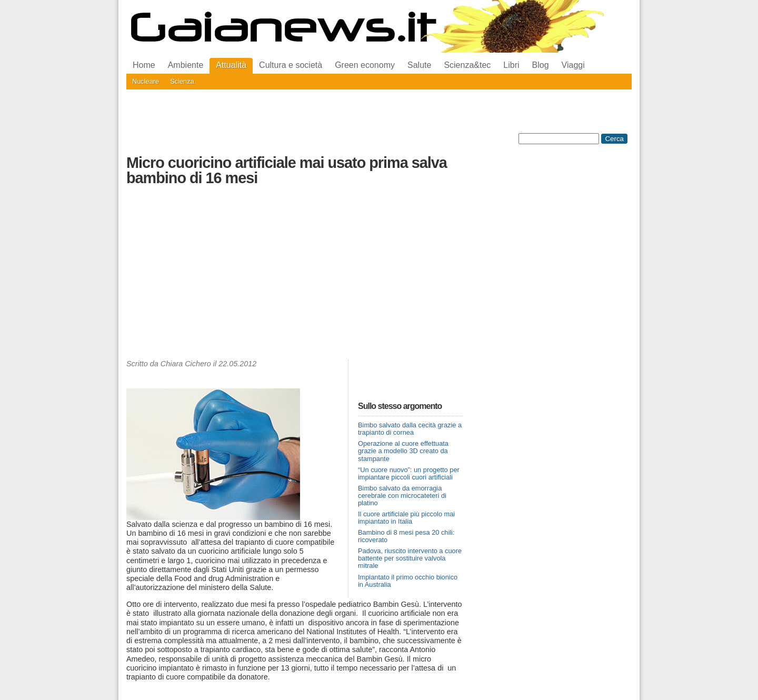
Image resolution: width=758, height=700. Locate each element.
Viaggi (573, 65)
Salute (419, 65)
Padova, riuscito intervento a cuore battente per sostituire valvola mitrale (410, 558)
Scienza (182, 81)
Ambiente (186, 65)
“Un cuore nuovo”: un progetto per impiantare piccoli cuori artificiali (409, 473)
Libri (511, 65)
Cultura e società (291, 65)
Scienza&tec (467, 65)
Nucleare (146, 81)
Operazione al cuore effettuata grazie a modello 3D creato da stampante (403, 451)
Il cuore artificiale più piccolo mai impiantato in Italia (406, 518)
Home (144, 65)
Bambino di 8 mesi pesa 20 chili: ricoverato (406, 536)
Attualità (231, 65)
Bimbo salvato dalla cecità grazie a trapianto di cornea (410, 429)
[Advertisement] (295, 275)
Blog (541, 65)
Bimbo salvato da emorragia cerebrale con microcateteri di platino (402, 496)
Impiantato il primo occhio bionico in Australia (408, 581)
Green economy (365, 65)
